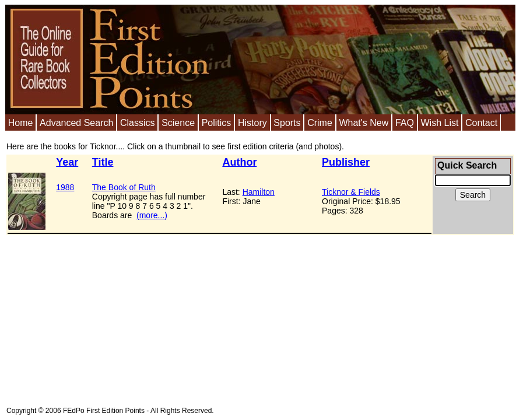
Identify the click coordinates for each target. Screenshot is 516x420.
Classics (138, 123)
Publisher (346, 162)
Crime (320, 123)
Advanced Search (76, 123)
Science (178, 123)
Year (67, 162)
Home (21, 123)
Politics (217, 123)
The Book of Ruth (124, 187)
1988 (65, 187)
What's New (364, 123)
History (252, 123)
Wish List (439, 123)
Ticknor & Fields (351, 192)
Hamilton (259, 192)
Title (103, 162)
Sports (287, 123)
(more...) (152, 215)
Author (239, 162)
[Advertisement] (185, 317)
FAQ (405, 123)
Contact (481, 123)
